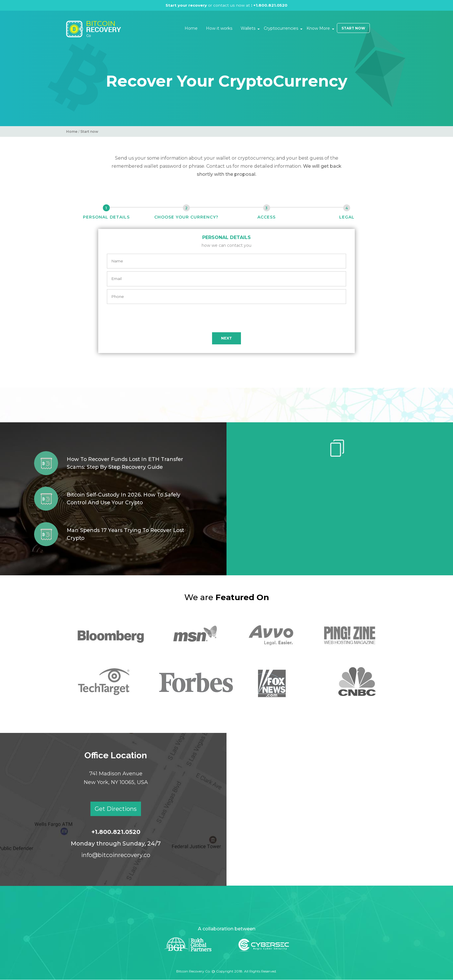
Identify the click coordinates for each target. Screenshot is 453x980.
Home (191, 28)
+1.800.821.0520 (271, 5)
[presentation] (226, 318)
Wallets (248, 28)
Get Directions (116, 809)
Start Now (353, 28)
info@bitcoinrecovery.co (116, 855)
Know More (318, 28)
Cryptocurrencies (281, 28)
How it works (219, 28)
